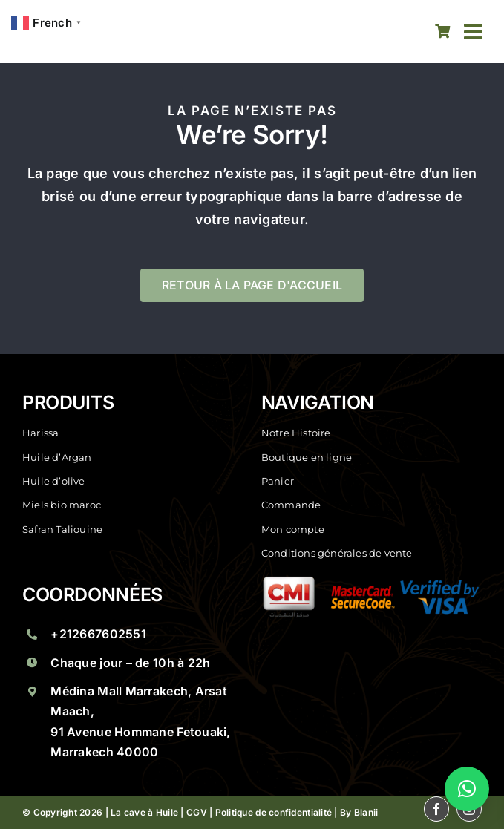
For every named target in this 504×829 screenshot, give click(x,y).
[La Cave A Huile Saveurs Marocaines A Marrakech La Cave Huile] (109, 32)
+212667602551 (98, 634)
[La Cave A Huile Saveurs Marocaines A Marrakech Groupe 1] (372, 582)
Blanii (366, 812)
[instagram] (413, 32)
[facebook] (380, 32)
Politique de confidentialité (274, 812)
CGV (197, 812)
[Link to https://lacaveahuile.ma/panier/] (442, 32)
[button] (467, 789)
